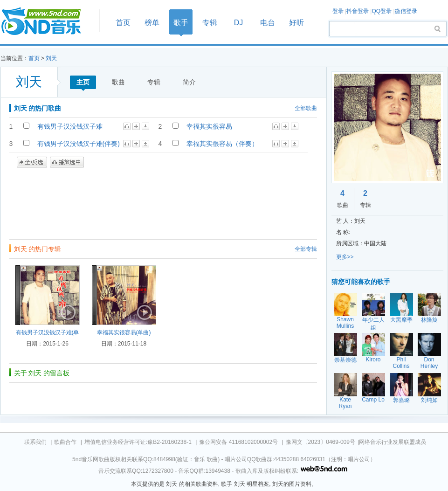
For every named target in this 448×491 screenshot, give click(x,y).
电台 (268, 23)
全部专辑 (306, 249)
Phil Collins (401, 363)
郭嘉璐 (401, 400)
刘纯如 (429, 400)
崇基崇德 (345, 360)
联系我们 (35, 442)
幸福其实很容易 (209, 126)
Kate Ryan (345, 403)
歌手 (181, 23)
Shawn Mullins (345, 323)
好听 (296, 23)
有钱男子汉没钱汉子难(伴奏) (79, 144)
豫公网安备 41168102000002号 (238, 442)
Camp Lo (373, 400)
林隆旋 (429, 320)
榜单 (152, 23)
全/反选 (32, 162)
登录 (338, 11)
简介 (189, 82)
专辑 (210, 23)
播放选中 (67, 162)
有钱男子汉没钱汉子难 (70, 126)
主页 (83, 82)
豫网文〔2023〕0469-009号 (320, 442)
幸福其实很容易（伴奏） (222, 144)
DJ (239, 23)
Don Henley (429, 363)
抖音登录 (358, 11)
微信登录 (406, 11)
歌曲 (118, 82)
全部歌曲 (306, 108)
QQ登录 (382, 11)
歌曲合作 (65, 442)
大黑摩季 (401, 320)
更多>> (345, 257)
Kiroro (373, 360)
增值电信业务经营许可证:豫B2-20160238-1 (138, 442)
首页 (47, 22)
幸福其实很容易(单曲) (124, 332)
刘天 (51, 58)
